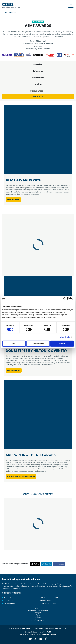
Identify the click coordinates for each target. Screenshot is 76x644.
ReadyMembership (48, 634)
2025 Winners (13, 200)
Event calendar (10, 13)
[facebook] (46, 639)
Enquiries (38, 84)
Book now (38, 97)
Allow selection (38, 344)
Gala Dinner (38, 78)
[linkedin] (41, 639)
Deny (14, 344)
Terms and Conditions (49, 598)
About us (7, 598)
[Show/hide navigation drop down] (71, 5)
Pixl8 (49, 632)
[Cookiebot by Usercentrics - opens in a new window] (65, 299)
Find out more (14, 370)
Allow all (62, 344)
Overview (38, 64)
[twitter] (35, 639)
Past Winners (37, 91)
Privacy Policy (46, 601)
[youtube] (30, 639)
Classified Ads (9, 604)
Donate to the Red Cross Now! (21, 477)
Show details (65, 337)
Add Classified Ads (48, 604)
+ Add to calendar (46, 44)
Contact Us (8, 601)
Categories (38, 71)
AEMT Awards (38, 22)
